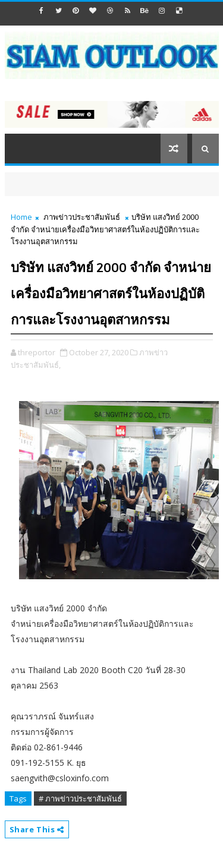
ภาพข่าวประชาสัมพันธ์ (82, 217)
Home (21, 217)
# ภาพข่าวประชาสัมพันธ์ (80, 798)
